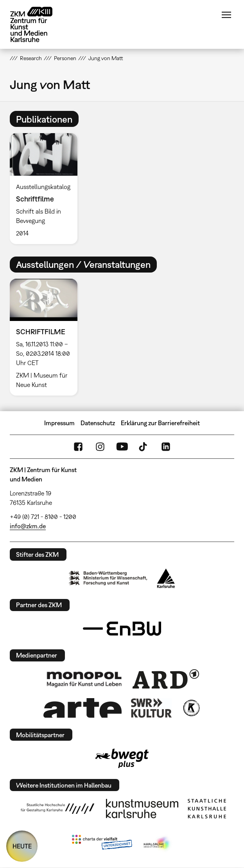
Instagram (100, 447)
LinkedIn (166, 447)
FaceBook (78, 447)
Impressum (59, 423)
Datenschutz (98, 423)
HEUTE (22, 846)
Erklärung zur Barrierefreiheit (160, 423)
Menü (226, 15)
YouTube (122, 447)
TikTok (144, 447)
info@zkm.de (28, 526)
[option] (47, 188)
